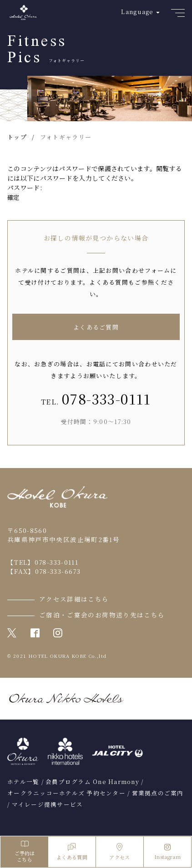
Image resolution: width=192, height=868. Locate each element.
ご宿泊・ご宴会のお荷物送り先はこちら (102, 615)
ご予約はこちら (24, 852)
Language (137, 12)
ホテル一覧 (23, 782)
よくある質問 (72, 852)
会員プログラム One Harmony (92, 782)
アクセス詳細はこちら (74, 599)
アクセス (119, 852)
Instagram (167, 852)
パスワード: (94, 187)
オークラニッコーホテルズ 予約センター (66, 793)
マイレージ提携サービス (48, 804)
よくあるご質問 (96, 327)
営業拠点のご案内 (158, 793)
